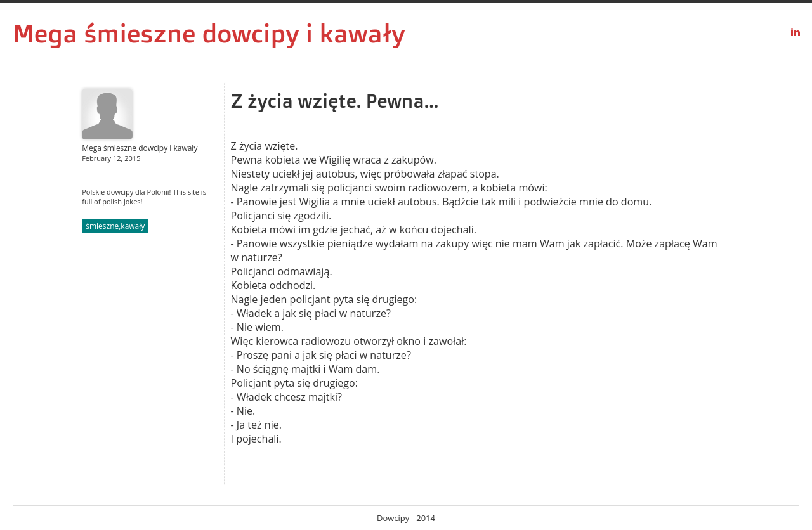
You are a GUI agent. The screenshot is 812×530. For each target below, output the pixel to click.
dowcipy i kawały (304, 33)
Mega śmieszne (104, 33)
